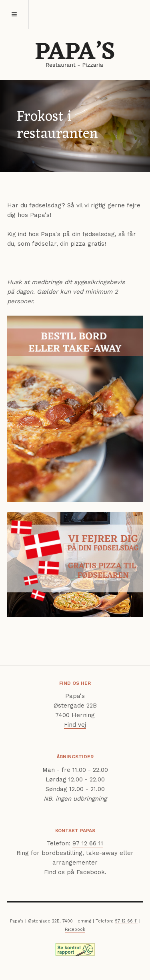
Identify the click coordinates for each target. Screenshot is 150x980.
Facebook (91, 872)
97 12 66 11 (88, 843)
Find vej (75, 725)
